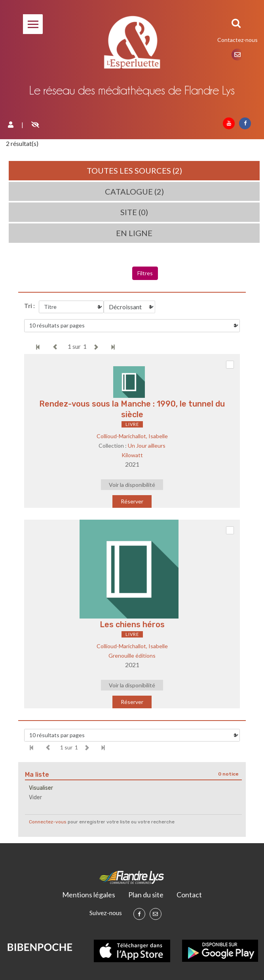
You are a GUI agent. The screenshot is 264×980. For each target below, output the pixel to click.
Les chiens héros (132, 624)
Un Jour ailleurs (147, 446)
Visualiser (41, 788)
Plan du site (146, 895)
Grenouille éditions (132, 656)
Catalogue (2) (134, 191)
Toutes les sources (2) (134, 170)
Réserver (132, 501)
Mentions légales (89, 895)
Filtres (145, 273)
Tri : (29, 306)
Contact (189, 895)
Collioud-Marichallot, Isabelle (132, 436)
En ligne (134, 233)
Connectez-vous (48, 822)
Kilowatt (132, 455)
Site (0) (134, 212)
